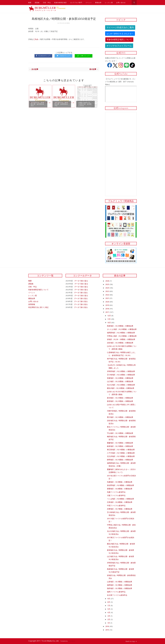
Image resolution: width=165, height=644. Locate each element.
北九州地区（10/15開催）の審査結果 (121, 456)
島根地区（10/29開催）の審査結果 (120, 326)
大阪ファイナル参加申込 (116, 496)
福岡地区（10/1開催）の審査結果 (120, 585)
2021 (107, 298)
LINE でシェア (85, 56)
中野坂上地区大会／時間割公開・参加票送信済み (85, 104)
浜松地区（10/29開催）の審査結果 (120, 343)
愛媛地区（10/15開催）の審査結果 (120, 443)
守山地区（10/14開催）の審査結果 (120, 433)
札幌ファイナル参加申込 (116, 492)
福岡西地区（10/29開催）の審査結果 (121, 333)
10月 (109, 323)
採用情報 (32, 304)
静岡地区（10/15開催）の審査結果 (120, 460)
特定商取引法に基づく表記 (38, 307)
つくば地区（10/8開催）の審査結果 (120, 499)
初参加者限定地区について (119, 40)
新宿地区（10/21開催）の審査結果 (120, 401)
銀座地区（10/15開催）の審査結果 (120, 446)
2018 (107, 309)
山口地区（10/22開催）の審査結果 (120, 382)
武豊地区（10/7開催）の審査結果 (120, 509)
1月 (109, 623)
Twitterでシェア (65, 56)
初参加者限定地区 (61, 3)
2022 (108, 295)
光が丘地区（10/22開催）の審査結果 (121, 385)
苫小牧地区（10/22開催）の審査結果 (121, 375)
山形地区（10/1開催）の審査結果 (120, 582)
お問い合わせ (121, 3)
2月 (109, 620)
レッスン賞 (109, 3)
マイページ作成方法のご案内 (120, 27)
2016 (107, 626)
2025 (108, 285)
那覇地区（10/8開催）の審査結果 (120, 489)
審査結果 (98, 3)
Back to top (131, 641)
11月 (109, 319)
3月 (109, 616)
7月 (109, 606)
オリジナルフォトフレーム (119, 46)
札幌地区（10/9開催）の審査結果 (120, 482)
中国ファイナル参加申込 (116, 506)
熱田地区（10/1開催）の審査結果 (120, 589)
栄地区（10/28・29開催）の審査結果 (121, 340)
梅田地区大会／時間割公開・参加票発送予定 (61, 104)
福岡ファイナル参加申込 (116, 592)
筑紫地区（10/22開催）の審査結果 (120, 378)
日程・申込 (47, 3)
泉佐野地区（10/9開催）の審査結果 (120, 485)
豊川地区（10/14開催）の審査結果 (120, 417)
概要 (30, 3)
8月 (109, 602)
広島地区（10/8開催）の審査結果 (120, 502)
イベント (89, 3)
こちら (36, 39)
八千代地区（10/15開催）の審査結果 (121, 453)
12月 (109, 316)
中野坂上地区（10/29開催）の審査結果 (122, 336)
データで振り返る (81, 281)
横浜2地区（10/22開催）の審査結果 (121, 388)
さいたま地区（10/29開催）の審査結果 (122, 329)
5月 (109, 609)
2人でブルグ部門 (76, 3)
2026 (108, 281)
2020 (108, 302)
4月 (109, 613)
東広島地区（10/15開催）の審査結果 (121, 450)
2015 (107, 630)
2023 (108, 291)
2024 (108, 288)
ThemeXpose (72, 641)
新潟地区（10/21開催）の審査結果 (120, 398)
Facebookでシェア (44, 56)
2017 (107, 312)
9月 (109, 599)
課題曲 (37, 3)
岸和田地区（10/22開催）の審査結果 (121, 371)
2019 (107, 305)
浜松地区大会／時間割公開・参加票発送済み (38, 104)
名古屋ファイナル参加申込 (117, 595)
